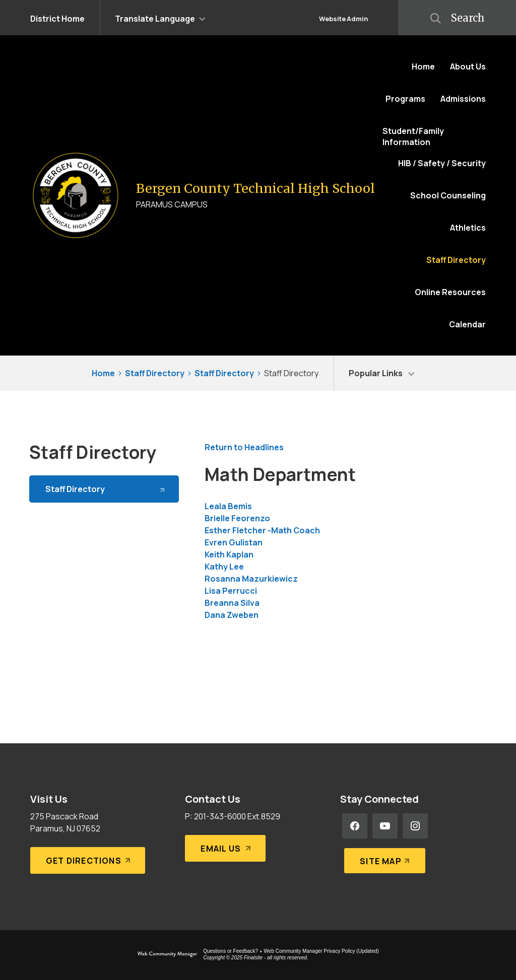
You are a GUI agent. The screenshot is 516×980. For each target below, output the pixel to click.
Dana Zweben (232, 615)
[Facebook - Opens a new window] (355, 826)
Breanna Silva (232, 603)
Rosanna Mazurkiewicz (251, 579)
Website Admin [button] (343, 19)
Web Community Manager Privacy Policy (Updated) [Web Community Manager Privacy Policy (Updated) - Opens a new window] (321, 951)
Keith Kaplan (229, 554)
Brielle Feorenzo (237, 518)
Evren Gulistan (234, 542)
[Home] (423, 66)
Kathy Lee (224, 567)
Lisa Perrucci (231, 591)
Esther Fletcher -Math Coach (262, 530)
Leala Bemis (228, 506)
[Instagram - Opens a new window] (415, 826)
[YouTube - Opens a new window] (385, 826)
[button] (160, 18)
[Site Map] (383, 856)
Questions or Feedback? (231, 951)
